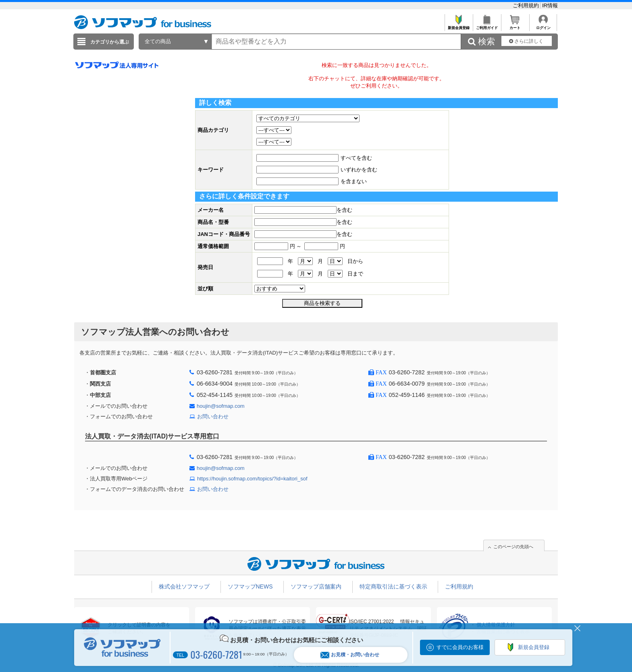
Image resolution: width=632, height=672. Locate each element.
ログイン (543, 26)
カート (515, 26)
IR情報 (550, 5)
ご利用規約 (527, 5)
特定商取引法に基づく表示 (393, 586)
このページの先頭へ (513, 547)
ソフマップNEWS (250, 586)
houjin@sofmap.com (221, 406)
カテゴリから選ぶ (110, 42)
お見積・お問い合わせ (350, 655)
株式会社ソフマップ (184, 586)
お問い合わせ (213, 416)
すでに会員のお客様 (460, 647)
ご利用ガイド (487, 26)
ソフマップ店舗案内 (316, 586)
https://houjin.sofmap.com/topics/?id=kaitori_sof (252, 479)
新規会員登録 (458, 26)
